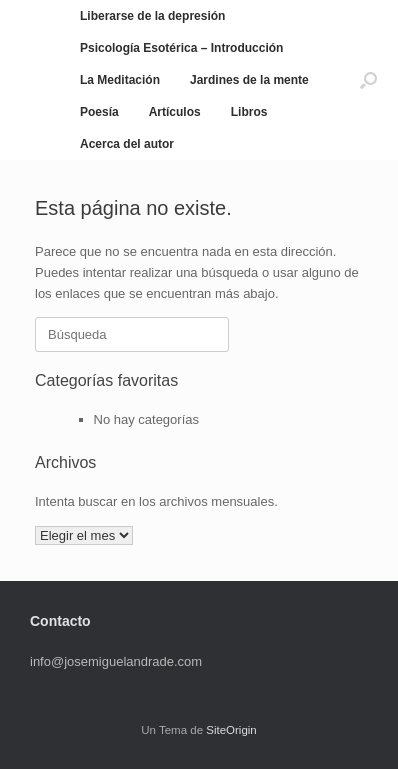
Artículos (175, 112)
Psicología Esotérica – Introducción (181, 48)
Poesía (99, 112)
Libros (249, 112)
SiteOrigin (231, 730)
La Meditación (120, 80)
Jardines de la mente (249, 80)
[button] (368, 80)
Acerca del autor (127, 144)
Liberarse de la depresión (152, 16)
